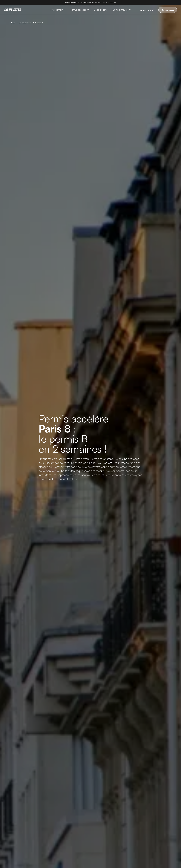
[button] (58, 10)
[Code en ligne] (101, 10)
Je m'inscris (168, 10)
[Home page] (13, 10)
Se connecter (147, 10)
